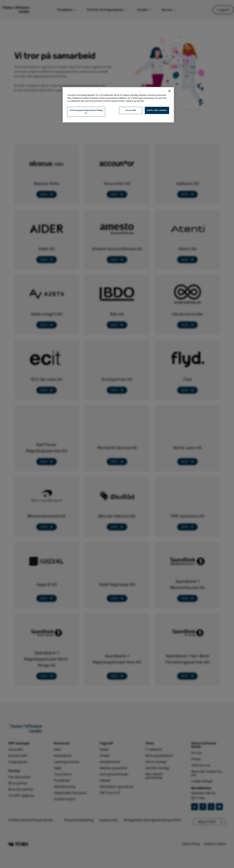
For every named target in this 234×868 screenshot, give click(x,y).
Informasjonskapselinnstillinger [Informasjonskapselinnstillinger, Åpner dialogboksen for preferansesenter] (86, 112)
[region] (118, 105)
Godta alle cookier (157, 110)
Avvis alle (131, 110)
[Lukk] (169, 91)
